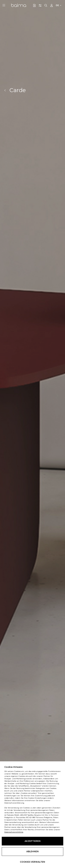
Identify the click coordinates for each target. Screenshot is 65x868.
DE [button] (57, 5)
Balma (19, 5)
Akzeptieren (33, 841)
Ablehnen (32, 851)
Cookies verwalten (32, 862)
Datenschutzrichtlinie (14, 832)
